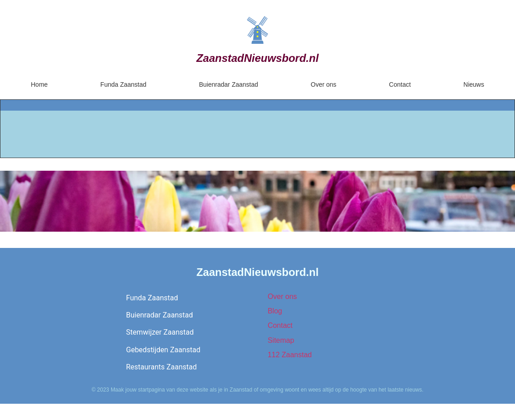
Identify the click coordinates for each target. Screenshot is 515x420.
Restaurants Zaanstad (162, 367)
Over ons (324, 84)
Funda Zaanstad (123, 84)
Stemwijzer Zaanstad (160, 332)
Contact (400, 84)
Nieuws (474, 84)
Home (39, 84)
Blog (275, 311)
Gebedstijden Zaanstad (163, 350)
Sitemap (281, 340)
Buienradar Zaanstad (229, 84)
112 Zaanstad (290, 355)
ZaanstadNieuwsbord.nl (258, 58)
